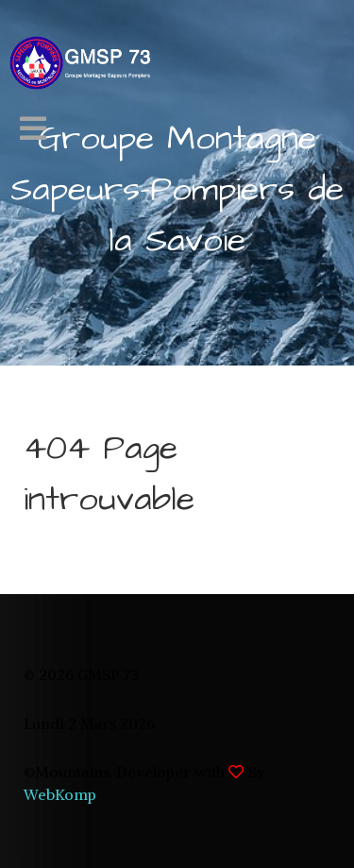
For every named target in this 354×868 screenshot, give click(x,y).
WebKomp (60, 794)
